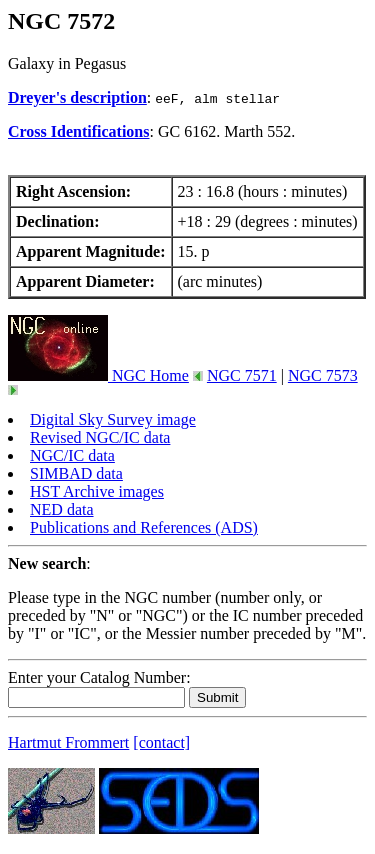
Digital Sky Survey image (113, 419)
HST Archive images (97, 491)
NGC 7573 (323, 375)
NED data (62, 509)
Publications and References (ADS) (144, 527)
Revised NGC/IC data (100, 437)
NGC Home (98, 375)
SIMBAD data (76, 473)
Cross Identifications (79, 131)
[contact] (161, 742)
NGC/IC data (72, 455)
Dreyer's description (77, 97)
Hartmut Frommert (68, 742)
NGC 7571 (242, 375)
